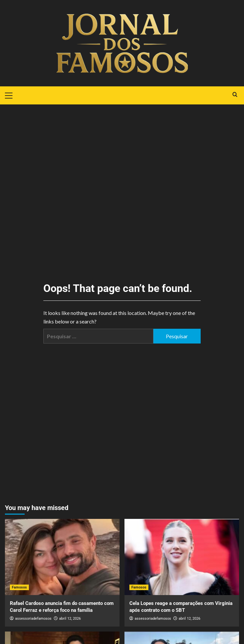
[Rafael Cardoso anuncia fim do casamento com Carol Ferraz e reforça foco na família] (62, 557)
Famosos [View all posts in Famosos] (19, 587)
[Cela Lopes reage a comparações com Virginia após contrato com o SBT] (182, 557)
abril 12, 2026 (70, 619)
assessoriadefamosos (33, 619)
